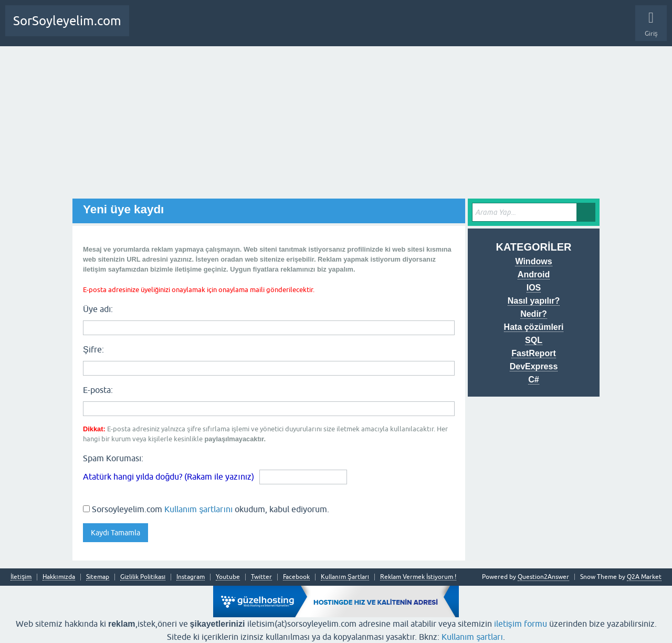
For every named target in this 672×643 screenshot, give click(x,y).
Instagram (191, 577)
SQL (534, 340)
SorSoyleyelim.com (67, 21)
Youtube (228, 577)
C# (533, 380)
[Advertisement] (336, 125)
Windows (533, 261)
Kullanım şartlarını (198, 509)
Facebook (296, 577)
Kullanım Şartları (345, 577)
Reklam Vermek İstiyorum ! (418, 577)
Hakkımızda (59, 577)
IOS (534, 288)
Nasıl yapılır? (534, 301)
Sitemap (98, 577)
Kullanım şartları (472, 637)
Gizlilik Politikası (143, 577)
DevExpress (534, 366)
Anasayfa (149, 29)
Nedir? (534, 314)
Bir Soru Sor (189, 29)
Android (534, 274)
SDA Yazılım (259, 29)
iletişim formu (521, 624)
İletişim (21, 577)
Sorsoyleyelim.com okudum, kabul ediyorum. (206, 509)
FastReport (533, 353)
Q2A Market (644, 577)
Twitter (261, 577)
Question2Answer (543, 577)
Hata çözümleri (534, 327)
